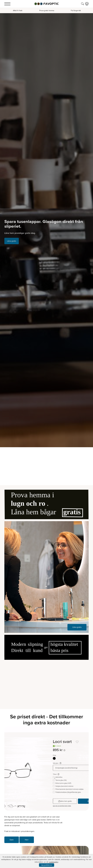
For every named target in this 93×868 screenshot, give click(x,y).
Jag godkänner (47, 865)
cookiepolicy (54, 862)
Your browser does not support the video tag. (46, 683)
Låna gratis (12, 241)
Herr (27, 840)
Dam (12, 840)
